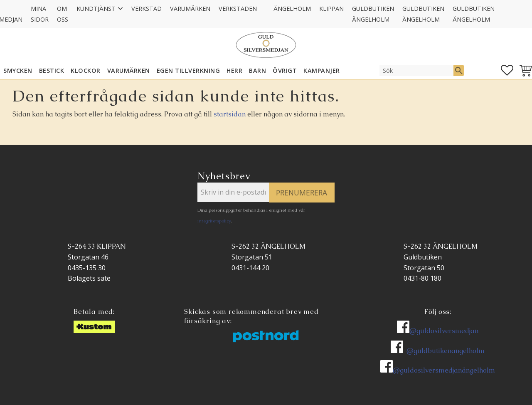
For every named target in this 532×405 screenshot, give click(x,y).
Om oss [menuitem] (63, 14)
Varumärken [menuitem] (190, 9)
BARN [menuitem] (257, 70)
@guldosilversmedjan (444, 331)
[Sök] (459, 70)
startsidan (230, 114)
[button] (507, 70)
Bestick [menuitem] (52, 70)
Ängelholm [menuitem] (292, 9)
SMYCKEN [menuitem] (18, 70)
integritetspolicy (214, 221)
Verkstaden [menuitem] (238, 9)
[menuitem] (265, 3)
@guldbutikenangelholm (446, 351)
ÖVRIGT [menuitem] (285, 70)
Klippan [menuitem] (331, 9)
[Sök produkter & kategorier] (416, 70)
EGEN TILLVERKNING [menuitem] (188, 70)
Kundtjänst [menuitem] (96, 9)
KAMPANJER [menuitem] (322, 70)
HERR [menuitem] (234, 70)
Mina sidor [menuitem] (40, 14)
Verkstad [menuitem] (147, 9)
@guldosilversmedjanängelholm (444, 370)
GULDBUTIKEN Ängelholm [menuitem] (373, 14)
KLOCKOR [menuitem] (86, 70)
